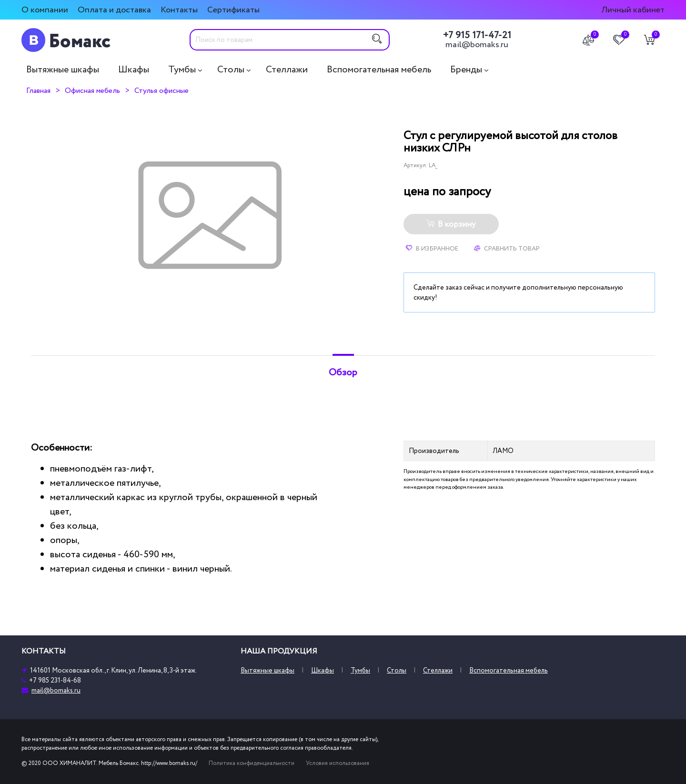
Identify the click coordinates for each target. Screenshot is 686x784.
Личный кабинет (633, 10)
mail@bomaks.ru (477, 45)
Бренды (466, 70)
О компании (45, 10)
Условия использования (338, 763)
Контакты (179, 10)
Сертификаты (233, 10)
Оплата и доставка (114, 10)
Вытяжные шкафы (63, 70)
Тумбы (182, 70)
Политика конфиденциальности (252, 763)
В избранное (432, 249)
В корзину (451, 224)
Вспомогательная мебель (379, 70)
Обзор (343, 372)
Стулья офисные (161, 90)
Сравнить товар (507, 249)
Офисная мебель (92, 90)
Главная (38, 90)
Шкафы (134, 70)
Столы (231, 70)
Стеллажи (287, 70)
